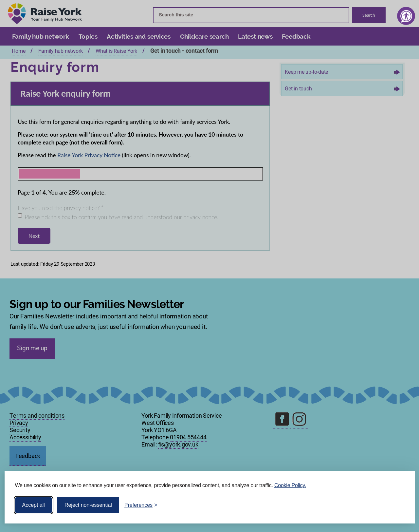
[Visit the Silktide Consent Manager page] (400, 505)
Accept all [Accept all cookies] (34, 505)
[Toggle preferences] (141, 505)
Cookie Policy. (290, 485)
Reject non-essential (88, 505)
